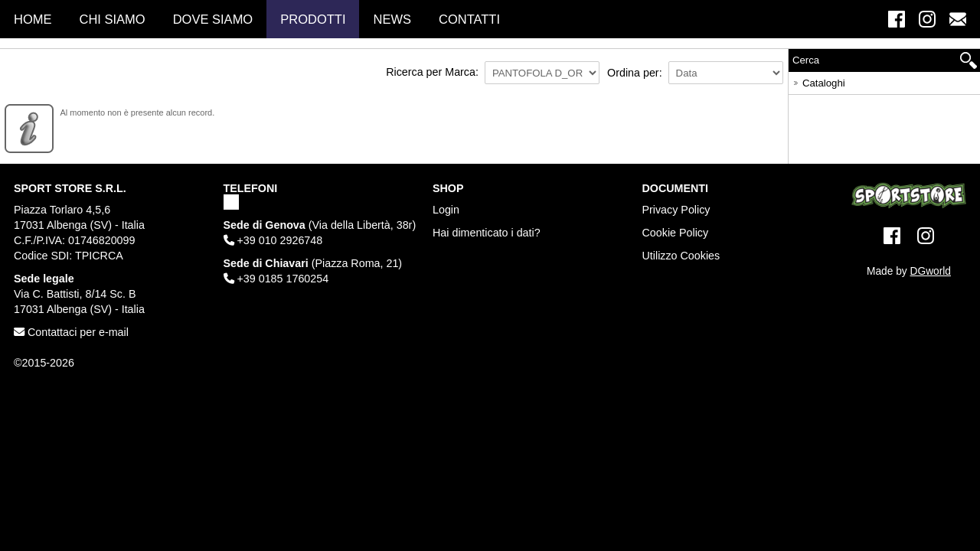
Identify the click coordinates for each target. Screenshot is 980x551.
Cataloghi (818, 81)
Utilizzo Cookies (681, 256)
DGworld (931, 271)
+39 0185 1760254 (276, 279)
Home (33, 19)
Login (446, 210)
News (392, 19)
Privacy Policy (676, 210)
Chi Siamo (113, 19)
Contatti (469, 19)
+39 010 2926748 (273, 240)
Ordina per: (635, 73)
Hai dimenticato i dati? (487, 233)
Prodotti (313, 19)
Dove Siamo (213, 19)
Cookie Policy (676, 233)
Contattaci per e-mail (71, 332)
